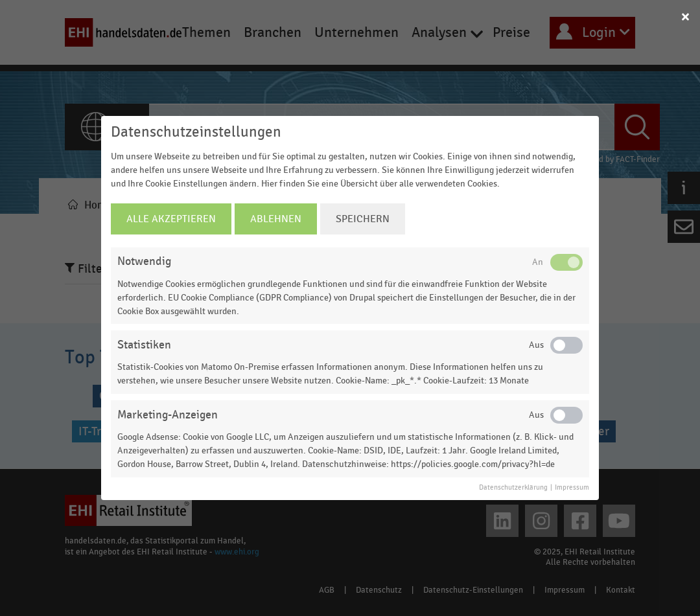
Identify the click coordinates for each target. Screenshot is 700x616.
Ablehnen (276, 219)
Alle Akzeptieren (171, 219)
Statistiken (144, 345)
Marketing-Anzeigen (168, 415)
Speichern (363, 219)
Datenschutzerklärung (513, 488)
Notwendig (144, 261)
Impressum (572, 488)
